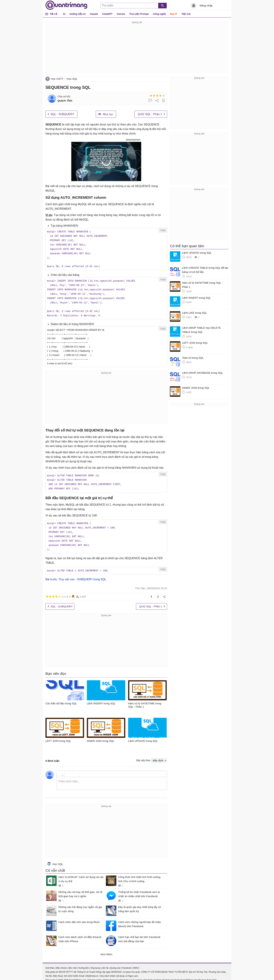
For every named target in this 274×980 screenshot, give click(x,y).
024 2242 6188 (71, 971)
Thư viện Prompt (139, 14)
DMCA (136, 963)
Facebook (127, 963)
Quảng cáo (115, 963)
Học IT (174, 14)
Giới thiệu (50, 963)
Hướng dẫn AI (78, 14)
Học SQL (72, 79)
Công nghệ (159, 14)
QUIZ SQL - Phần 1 (150, 114)
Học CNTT (57, 79)
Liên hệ (105, 963)
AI (64, 14)
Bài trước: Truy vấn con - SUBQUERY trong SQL (76, 574)
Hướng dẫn (83, 963)
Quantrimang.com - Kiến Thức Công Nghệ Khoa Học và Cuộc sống (66, 5)
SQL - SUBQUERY (62, 114)
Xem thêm (106, 949)
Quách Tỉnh (65, 101)
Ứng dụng (95, 963)
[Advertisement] (137, 49)
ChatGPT (107, 14)
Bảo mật (72, 963)
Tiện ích (186, 14)
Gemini (121, 14)
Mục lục (108, 114)
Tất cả (53, 14)
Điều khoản (61, 963)
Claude (94, 14)
